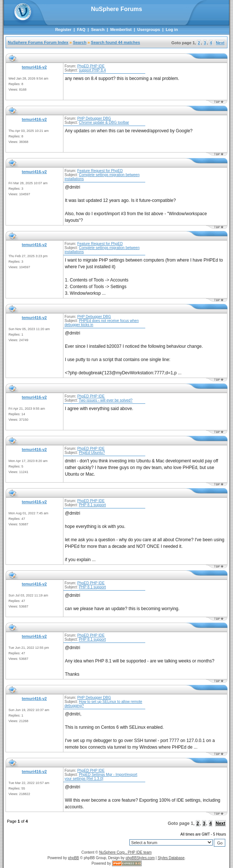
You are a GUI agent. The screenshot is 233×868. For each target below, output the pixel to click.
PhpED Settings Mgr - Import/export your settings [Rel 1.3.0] (101, 777)
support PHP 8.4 (92, 70)
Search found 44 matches (116, 42)
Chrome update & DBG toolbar (104, 122)
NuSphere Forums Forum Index (38, 42)
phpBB (73, 858)
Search (98, 29)
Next (220, 43)
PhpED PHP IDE (91, 66)
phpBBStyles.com (140, 858)
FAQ (81, 29)
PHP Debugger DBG (94, 118)
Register (63, 29)
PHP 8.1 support (92, 505)
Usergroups (149, 29)
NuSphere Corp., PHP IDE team (126, 852)
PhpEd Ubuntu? (92, 453)
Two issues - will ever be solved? (106, 400)
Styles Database (171, 858)
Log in (172, 29)
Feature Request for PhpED (100, 171)
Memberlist (121, 29)
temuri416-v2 (34, 67)
